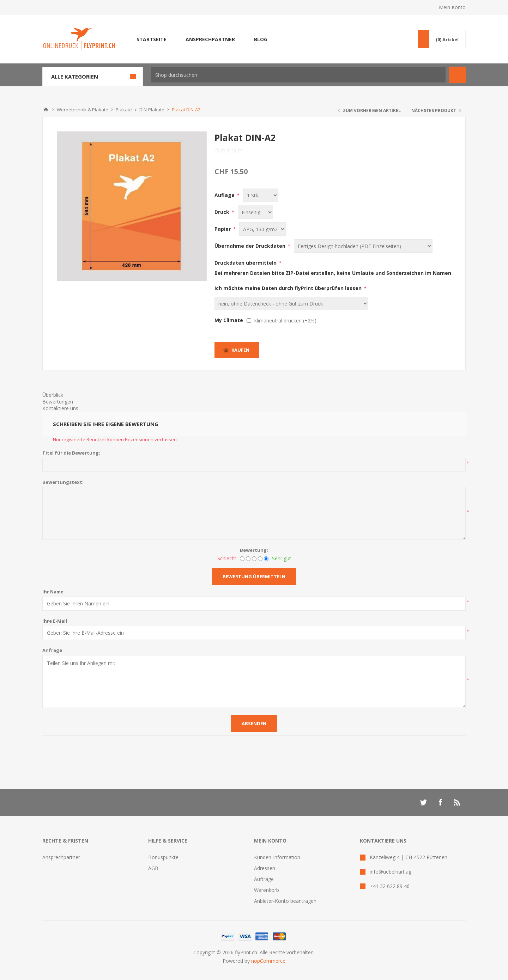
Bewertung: (254, 550)
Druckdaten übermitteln (246, 263)
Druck (223, 212)
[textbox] (298, 75)
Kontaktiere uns (60, 408)
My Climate (229, 320)
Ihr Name (53, 592)
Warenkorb (267, 890)
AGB (153, 868)
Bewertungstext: (63, 482)
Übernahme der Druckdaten (251, 246)
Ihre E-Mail (55, 621)
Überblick (53, 395)
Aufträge (264, 879)
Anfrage (52, 650)
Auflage (225, 195)
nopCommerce (268, 961)
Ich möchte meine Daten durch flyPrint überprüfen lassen (289, 288)
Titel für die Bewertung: (71, 453)
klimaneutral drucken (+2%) (285, 320)
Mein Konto (452, 7)
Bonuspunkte (163, 857)
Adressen (265, 868)
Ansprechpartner (61, 857)
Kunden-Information (277, 857)
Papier (223, 229)
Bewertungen (58, 402)
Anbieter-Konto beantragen (285, 901)
